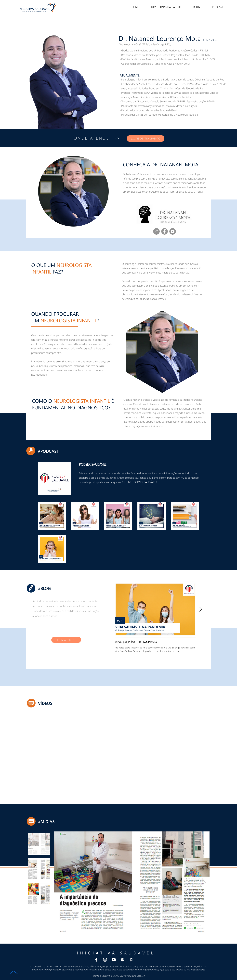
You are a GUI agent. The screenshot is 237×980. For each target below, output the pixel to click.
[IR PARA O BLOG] (66, 640)
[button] (146, 138)
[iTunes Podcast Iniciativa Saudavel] (131, 960)
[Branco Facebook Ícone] (96, 960)
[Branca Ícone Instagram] (105, 960)
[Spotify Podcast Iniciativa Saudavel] (122, 960)
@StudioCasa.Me (136, 976)
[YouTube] (173, 231)
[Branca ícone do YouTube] (114, 960)
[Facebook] (165, 231)
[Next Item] (201, 609)
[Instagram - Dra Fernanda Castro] (156, 231)
